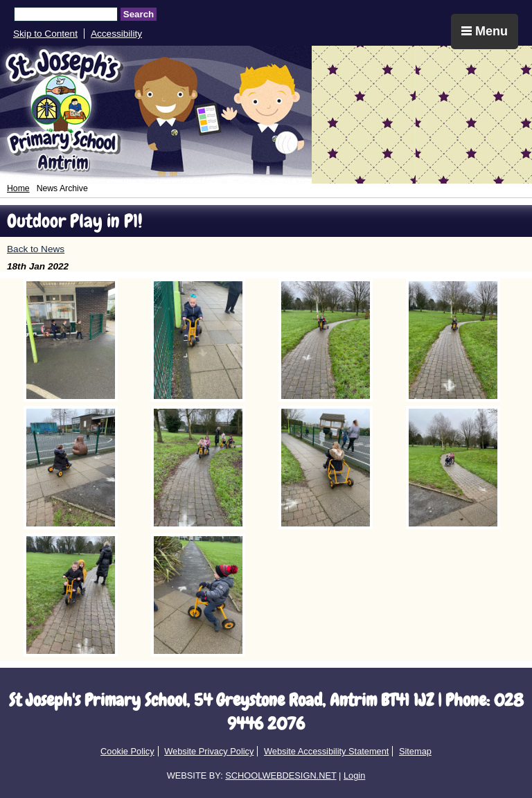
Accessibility (116, 34)
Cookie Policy (127, 751)
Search (139, 14)
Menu (485, 31)
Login (354, 775)
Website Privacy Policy (209, 751)
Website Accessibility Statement (326, 751)
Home (18, 188)
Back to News (36, 249)
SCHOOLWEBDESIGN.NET (281, 775)
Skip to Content (45, 34)
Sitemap (415, 751)
